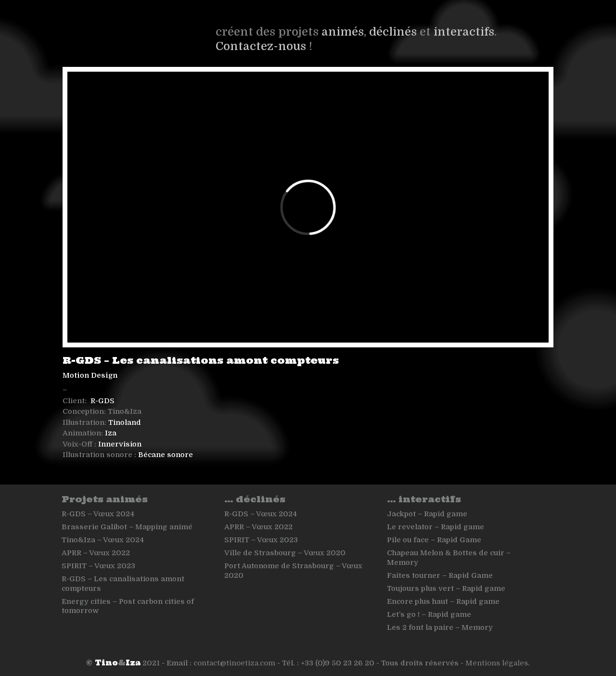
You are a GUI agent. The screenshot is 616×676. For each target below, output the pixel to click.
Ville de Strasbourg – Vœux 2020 (285, 553)
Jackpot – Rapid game (427, 514)
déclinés (393, 32)
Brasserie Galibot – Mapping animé (127, 527)
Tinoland (125, 422)
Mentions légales (497, 663)
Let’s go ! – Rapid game (429, 614)
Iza (111, 433)
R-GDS (103, 401)
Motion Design (90, 375)
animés (343, 32)
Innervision (120, 444)
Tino (106, 663)
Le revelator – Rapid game (436, 527)
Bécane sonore (166, 455)
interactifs (464, 32)
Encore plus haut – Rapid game (443, 601)
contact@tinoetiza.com (234, 663)
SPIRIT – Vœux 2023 (98, 566)
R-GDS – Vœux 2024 (98, 514)
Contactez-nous (261, 46)
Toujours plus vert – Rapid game (446, 588)
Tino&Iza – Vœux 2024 (103, 540)
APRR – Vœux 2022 (96, 553)
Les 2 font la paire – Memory (440, 627)
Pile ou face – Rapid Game (434, 540)
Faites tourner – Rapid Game (440, 575)
